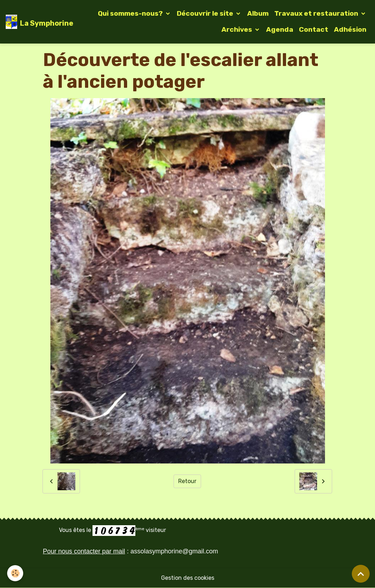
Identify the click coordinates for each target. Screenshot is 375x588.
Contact (314, 29)
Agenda (280, 29)
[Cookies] (15, 573)
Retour (187, 481)
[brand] (34, 22)
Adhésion (350, 29)
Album (258, 13)
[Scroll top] (361, 574)
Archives (237, 29)
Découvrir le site (206, 13)
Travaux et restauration (317, 13)
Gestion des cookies (188, 578)
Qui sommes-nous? (131, 13)
